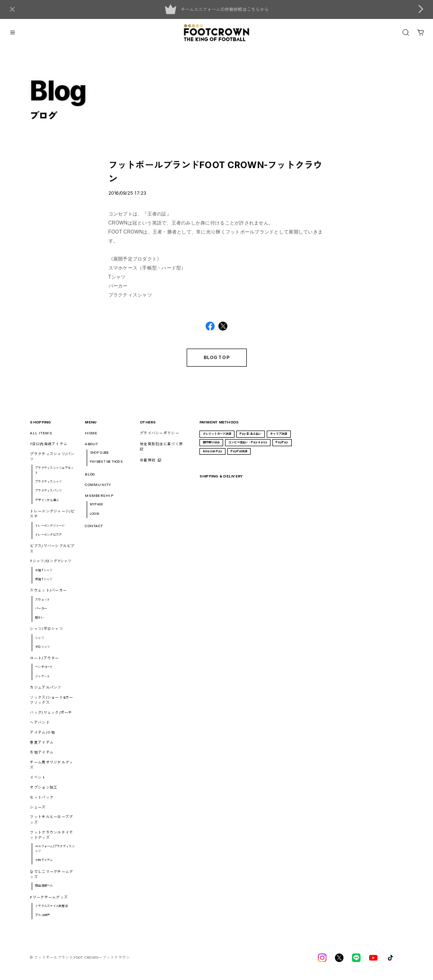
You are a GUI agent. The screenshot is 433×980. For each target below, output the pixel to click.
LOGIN (95, 517)
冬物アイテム (42, 756)
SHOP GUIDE (100, 456)
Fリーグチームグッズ (49, 900)
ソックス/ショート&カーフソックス (51, 703)
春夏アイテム (42, 746)
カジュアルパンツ (45, 691)
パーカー (41, 612)
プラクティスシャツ (48, 485)
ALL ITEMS (41, 436)
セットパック (42, 800)
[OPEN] (406, 32)
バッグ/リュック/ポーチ (51, 716)
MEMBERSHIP (99, 499)
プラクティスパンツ (48, 494)
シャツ (40, 641)
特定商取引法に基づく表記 (161, 450)
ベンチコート (44, 670)
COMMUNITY (98, 488)
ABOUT (91, 447)
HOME (91, 436)
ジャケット (42, 679)
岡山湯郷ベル (44, 889)
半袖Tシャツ (44, 574)
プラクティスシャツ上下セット (54, 474)
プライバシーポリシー (159, 436)
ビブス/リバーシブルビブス (52, 552)
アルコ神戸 (42, 918)
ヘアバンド (40, 726)
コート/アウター (44, 661)
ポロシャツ (42, 650)
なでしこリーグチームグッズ (51, 877)
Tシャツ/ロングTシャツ (51, 564)
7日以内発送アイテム (49, 447)
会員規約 (148, 463)
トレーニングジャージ (50, 529)
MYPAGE (97, 508)
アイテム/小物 (42, 736)
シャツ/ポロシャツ (46, 632)
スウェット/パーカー (48, 594)
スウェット (42, 602)
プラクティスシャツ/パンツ (52, 460)
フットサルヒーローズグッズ (51, 823)
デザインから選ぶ (47, 503)
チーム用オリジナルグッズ (51, 768)
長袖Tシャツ (44, 583)
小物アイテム (44, 863)
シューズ (38, 810)
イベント (38, 781)
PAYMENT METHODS (106, 465)
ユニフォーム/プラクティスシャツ (55, 852)
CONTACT (94, 529)
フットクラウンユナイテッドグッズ (51, 838)
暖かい (40, 621)
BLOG (90, 477)
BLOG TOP (216, 361)
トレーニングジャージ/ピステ (52, 517)
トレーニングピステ (48, 538)
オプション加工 (44, 791)
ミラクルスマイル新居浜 (51, 909)
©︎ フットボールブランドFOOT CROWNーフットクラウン (80, 961)
